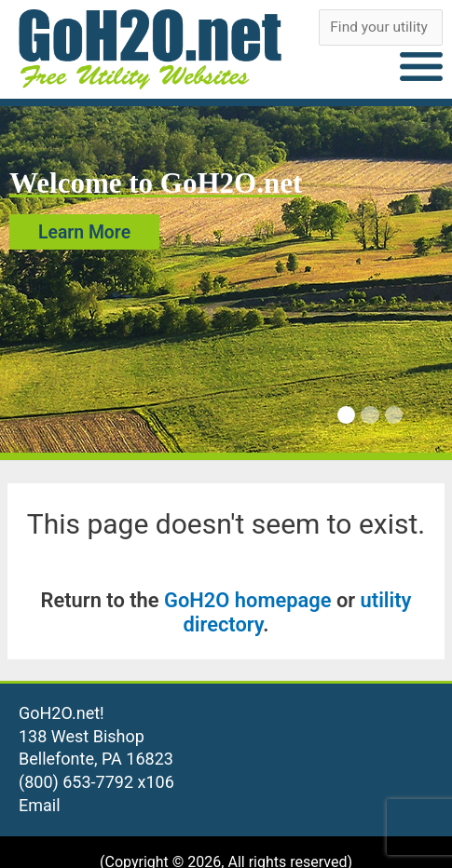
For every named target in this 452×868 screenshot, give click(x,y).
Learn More (84, 231)
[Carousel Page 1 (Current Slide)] (346, 415)
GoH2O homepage (247, 600)
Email (40, 805)
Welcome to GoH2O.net (156, 183)
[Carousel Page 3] (394, 415)
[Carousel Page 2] (370, 415)
